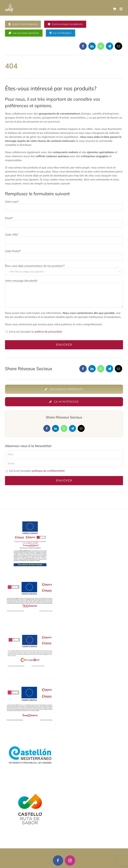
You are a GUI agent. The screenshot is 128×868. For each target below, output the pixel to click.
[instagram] (70, 861)
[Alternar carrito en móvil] (114, 9)
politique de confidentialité (48, 471)
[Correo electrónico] (118, 47)
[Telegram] (109, 47)
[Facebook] (83, 47)
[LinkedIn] (92, 47)
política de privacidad (48, 332)
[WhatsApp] (101, 47)
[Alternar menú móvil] (121, 9)
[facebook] (58, 861)
